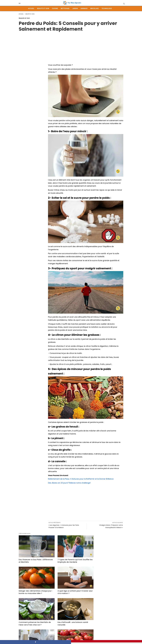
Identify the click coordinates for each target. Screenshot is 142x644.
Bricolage (95, 9)
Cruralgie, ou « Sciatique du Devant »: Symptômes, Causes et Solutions (35, 618)
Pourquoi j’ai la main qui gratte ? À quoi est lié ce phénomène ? (106, 618)
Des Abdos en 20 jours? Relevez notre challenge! (69, 483)
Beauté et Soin (43, 9)
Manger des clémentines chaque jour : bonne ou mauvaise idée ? (107, 559)
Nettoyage (65, 9)
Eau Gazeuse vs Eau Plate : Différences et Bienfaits (30, 559)
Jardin (75, 9)
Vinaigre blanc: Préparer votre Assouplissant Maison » (111, 526)
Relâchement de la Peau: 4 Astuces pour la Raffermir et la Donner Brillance (81, 479)
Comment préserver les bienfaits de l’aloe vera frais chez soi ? (71, 588)
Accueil (31, 9)
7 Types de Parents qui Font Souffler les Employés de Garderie (71, 559)
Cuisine (55, 9)
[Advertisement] (71, 46)
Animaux (84, 9)
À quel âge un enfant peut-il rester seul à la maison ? (34, 588)
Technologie (107, 9)
